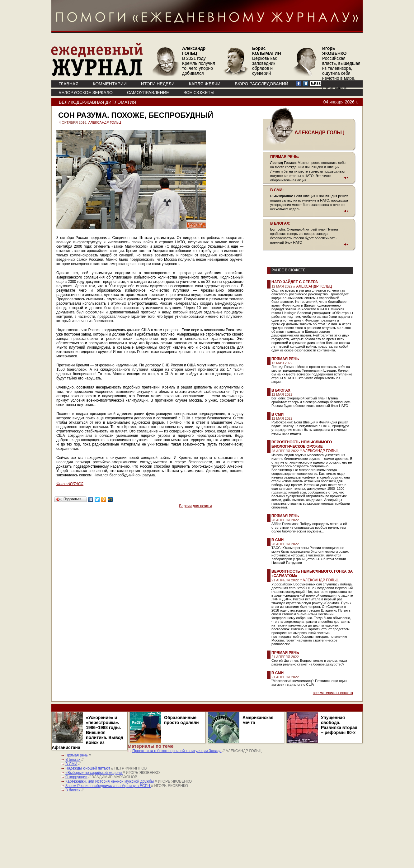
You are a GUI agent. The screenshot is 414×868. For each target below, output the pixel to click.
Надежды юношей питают (88, 768)
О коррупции (76, 777)
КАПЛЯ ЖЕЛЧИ (205, 84)
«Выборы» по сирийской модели (94, 773)
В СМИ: (277, 190)
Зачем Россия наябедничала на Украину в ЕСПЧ (108, 786)
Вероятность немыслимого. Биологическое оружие (302, 444)
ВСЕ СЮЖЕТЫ (199, 93)
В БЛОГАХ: (280, 223)
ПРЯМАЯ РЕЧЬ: (285, 157)
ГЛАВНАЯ (68, 84)
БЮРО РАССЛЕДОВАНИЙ (261, 84)
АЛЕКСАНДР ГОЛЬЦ (105, 122)
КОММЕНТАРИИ (110, 84)
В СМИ (278, 414)
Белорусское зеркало (86, 93)
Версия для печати (195, 506)
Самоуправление (148, 93)
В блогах (281, 390)
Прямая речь (285, 359)
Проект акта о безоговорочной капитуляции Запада (177, 751)
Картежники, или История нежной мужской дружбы (110, 781)
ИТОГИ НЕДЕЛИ (158, 84)
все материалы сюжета (333, 693)
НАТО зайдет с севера (295, 282)
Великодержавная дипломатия (97, 102)
